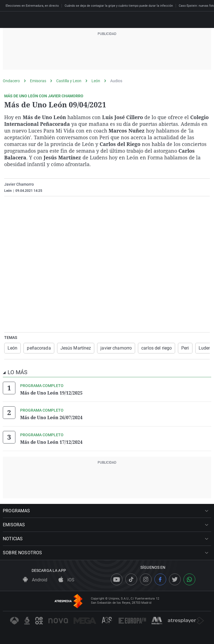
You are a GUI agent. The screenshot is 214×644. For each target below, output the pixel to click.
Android (35, 580)
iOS (66, 580)
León (96, 81)
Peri (185, 348)
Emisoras (38, 81)
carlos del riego (157, 348)
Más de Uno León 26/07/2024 (51, 417)
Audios (116, 81)
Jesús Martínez (76, 348)
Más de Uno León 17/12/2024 (51, 442)
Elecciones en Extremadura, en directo (32, 6)
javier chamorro (116, 348)
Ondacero (11, 81)
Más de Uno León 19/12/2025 (51, 393)
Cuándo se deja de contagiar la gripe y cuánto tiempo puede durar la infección (119, 6)
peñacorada (39, 348)
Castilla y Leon (69, 81)
